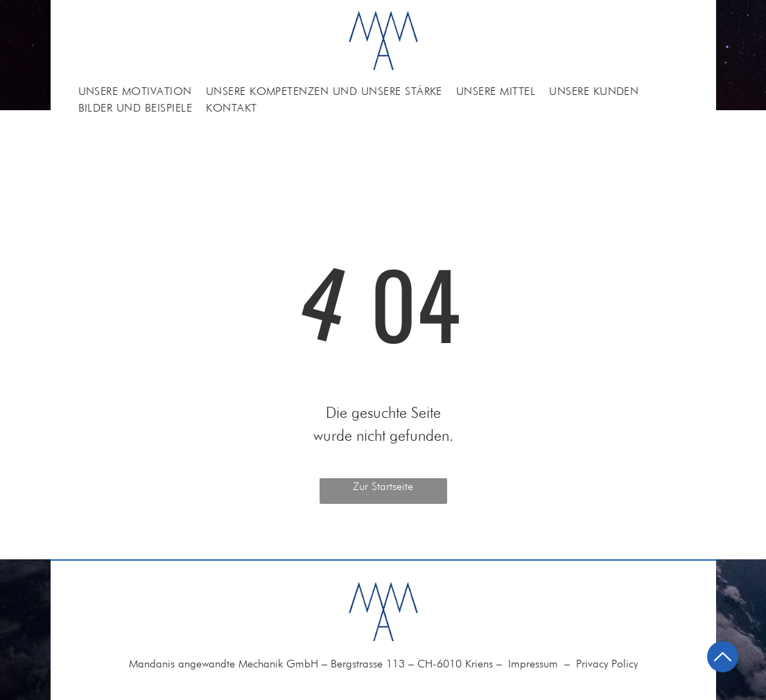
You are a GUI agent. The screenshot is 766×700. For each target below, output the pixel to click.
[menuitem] (135, 91)
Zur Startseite (383, 486)
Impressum (533, 664)
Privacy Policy (607, 664)
